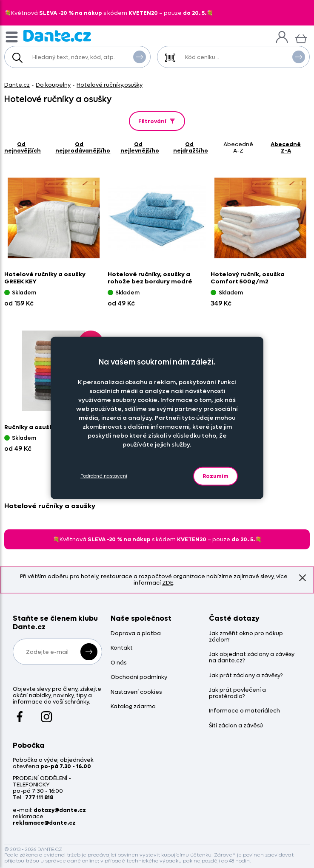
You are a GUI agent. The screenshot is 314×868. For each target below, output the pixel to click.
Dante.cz (17, 85)
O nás (118, 663)
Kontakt (122, 648)
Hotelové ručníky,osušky (110, 85)
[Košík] (301, 38)
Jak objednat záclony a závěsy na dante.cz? (252, 658)
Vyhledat (140, 57)
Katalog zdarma (133, 707)
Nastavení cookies (136, 692)
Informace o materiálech (244, 711)
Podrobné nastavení (104, 476)
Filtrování (157, 121)
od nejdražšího (191, 147)
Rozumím (216, 476)
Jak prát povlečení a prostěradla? (237, 693)
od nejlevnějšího (140, 147)
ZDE (168, 583)
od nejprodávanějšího (83, 147)
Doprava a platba (136, 634)
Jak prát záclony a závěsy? (246, 676)
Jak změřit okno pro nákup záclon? (246, 637)
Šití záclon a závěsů (236, 726)
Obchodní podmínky (139, 677)
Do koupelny (53, 85)
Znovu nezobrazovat (303, 578)
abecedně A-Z (238, 147)
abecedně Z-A (286, 147)
